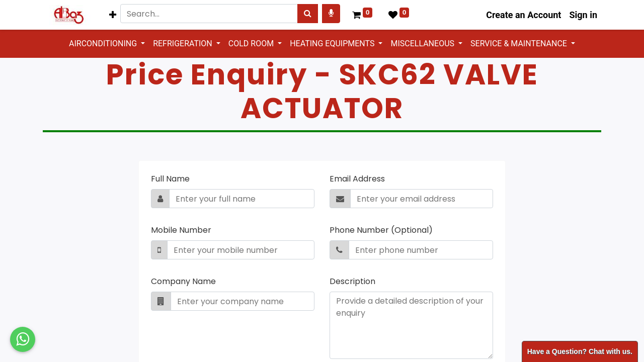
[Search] (308, 14)
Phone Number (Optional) (381, 230)
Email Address (357, 179)
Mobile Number (181, 230)
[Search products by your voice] (331, 14)
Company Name (183, 281)
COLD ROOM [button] (252, 43)
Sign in (583, 15)
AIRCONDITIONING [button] (104, 43)
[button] (113, 15)
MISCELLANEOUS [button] (423, 43)
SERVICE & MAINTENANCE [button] (520, 43)
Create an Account (524, 15)
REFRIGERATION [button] (184, 43)
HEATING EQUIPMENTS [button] (333, 43)
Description (352, 281)
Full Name (170, 179)
